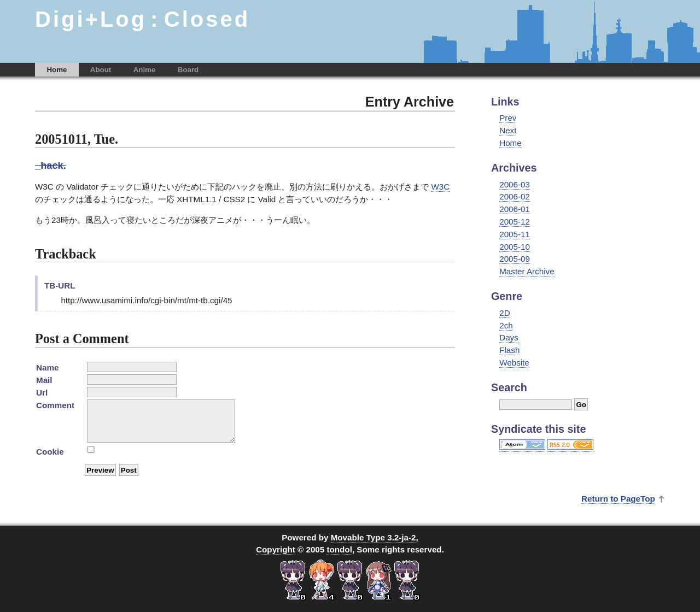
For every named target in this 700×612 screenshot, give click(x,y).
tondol (339, 549)
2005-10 (515, 247)
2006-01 (515, 209)
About (101, 70)
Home (57, 70)
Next (508, 130)
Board (188, 70)
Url (42, 393)
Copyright (276, 549)
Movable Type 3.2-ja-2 (374, 537)
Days (509, 337)
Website (514, 363)
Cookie (50, 452)
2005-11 (515, 234)
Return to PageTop (618, 499)
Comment (55, 405)
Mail (44, 380)
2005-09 (515, 259)
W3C (440, 187)
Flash (509, 350)
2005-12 (515, 222)
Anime (145, 70)
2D (504, 313)
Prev (508, 118)
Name (47, 367)
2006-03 (515, 184)
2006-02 (515, 196)
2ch (506, 325)
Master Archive (527, 271)
